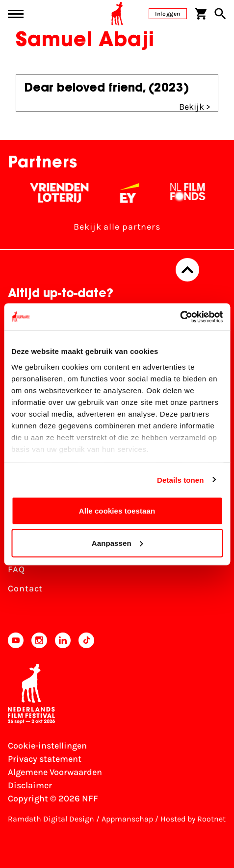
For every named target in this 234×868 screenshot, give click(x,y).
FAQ (16, 569)
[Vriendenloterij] (65, 193)
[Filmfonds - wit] (194, 193)
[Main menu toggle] (16, 14)
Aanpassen (117, 543)
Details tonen (180, 480)
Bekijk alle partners (117, 227)
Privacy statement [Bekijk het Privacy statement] (45, 759)
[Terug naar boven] (187, 270)
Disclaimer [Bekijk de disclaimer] (30, 785)
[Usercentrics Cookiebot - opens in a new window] (180, 317)
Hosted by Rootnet (193, 819)
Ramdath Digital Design (51, 819)
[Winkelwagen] (201, 14)
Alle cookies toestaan (117, 511)
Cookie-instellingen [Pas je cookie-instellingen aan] (47, 746)
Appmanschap (127, 819)
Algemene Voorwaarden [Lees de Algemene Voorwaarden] (55, 772)
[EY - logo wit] (135, 193)
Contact (25, 588)
